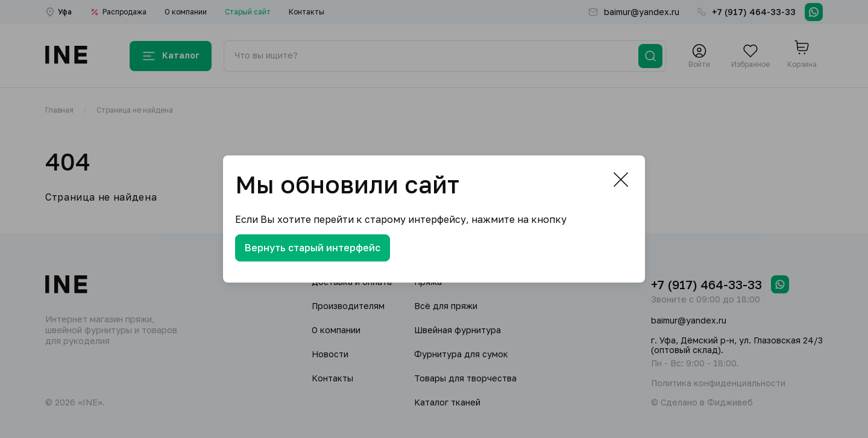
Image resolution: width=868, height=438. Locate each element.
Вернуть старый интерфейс (313, 248)
